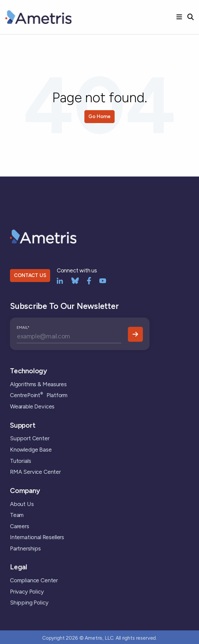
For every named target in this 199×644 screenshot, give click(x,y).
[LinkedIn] (60, 280)
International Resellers (37, 537)
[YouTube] (103, 280)
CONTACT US (30, 275)
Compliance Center (34, 580)
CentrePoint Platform (39, 395)
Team (17, 515)
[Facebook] (89, 280)
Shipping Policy (29, 603)
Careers (20, 526)
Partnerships (25, 548)
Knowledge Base (31, 450)
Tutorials (20, 461)
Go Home (99, 116)
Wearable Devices (32, 406)
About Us (22, 504)
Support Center (30, 438)
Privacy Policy (27, 592)
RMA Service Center (35, 472)
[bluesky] (75, 280)
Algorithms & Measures (38, 384)
